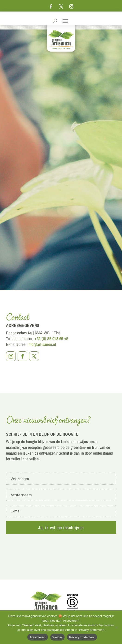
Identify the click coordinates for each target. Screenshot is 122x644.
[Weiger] (116, 627)
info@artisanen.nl (42, 344)
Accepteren (38, 637)
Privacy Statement (82, 637)
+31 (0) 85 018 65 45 (51, 338)
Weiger (57, 637)
